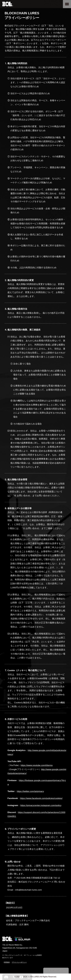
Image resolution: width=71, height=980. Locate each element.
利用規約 (7, 962)
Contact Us (56, 970)
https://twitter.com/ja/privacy (30, 791)
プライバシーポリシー (19, 962)
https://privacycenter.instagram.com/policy (41, 805)
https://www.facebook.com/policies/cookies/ (41, 798)
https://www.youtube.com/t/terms (37, 765)
